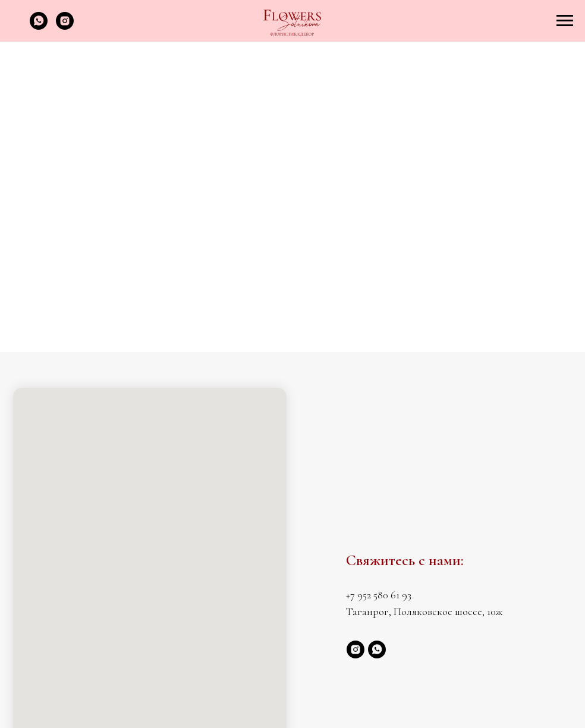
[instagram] (65, 26)
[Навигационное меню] (565, 21)
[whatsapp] (39, 26)
